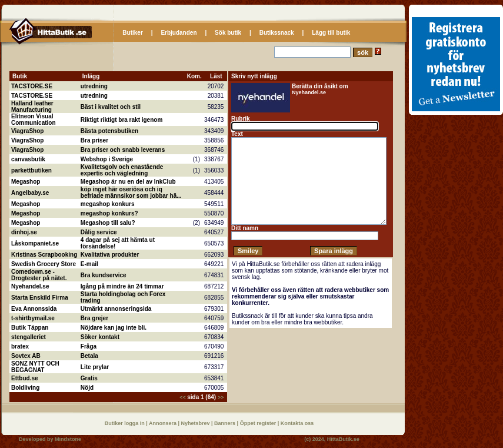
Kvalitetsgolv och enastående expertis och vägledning (122, 170)
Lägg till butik (331, 33)
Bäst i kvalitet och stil (111, 107)
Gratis (89, 378)
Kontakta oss (297, 423)
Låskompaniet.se (35, 243)
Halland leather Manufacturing (32, 107)
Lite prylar (95, 367)
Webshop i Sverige (107, 159)
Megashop (26, 182)
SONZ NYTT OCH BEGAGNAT (35, 367)
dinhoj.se (24, 232)
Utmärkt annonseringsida (116, 309)
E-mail (89, 264)
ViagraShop (27, 131)
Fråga (89, 346)
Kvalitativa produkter (110, 255)
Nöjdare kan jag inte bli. (114, 328)
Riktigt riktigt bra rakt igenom (121, 120)
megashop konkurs (108, 204)
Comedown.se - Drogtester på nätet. (39, 275)
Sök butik (228, 33)
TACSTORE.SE (32, 86)
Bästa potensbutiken (109, 131)
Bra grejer (94, 318)
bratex (20, 346)
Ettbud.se (25, 378)
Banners (226, 423)
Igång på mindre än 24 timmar (122, 286)
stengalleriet (29, 337)
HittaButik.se (343, 439)
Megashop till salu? (108, 223)
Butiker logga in (126, 423)
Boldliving (25, 388)
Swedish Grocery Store (44, 264)
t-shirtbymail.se (33, 318)
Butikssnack (277, 33)
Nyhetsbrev (196, 423)
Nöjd (87, 388)
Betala (89, 356)
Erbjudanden (179, 33)
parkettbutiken (31, 170)
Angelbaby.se (30, 193)
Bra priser (94, 140)
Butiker (132, 33)
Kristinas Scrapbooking (44, 255)
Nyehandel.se (30, 286)
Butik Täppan (30, 328)
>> (221, 397)
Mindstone (68, 439)
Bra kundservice (104, 275)
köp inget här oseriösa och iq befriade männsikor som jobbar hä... (131, 193)
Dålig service (99, 232)
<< (183, 397)
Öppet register (259, 423)
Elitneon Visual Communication (34, 120)
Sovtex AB (26, 356)
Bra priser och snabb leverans (123, 150)
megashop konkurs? (109, 213)
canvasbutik (28, 159)
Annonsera (164, 423)
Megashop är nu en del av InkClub (128, 182)
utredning (94, 86)
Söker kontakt (100, 337)
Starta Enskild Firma (40, 298)
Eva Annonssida (34, 309)
